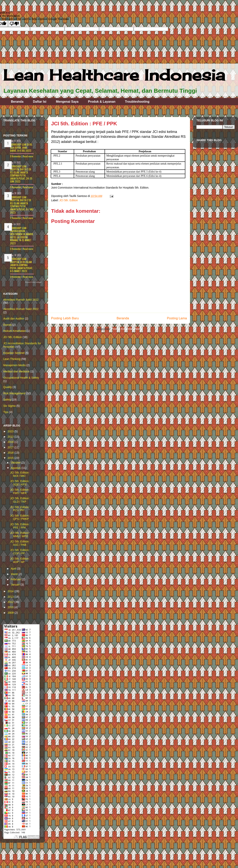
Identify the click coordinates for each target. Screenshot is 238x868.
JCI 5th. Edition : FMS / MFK (20, 491)
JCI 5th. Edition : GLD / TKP (20, 500)
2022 (11, 437)
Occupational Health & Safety (21, 378)
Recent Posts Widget (33, 282)
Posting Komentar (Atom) (127, 329)
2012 (11, 602)
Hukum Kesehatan (15, 331)
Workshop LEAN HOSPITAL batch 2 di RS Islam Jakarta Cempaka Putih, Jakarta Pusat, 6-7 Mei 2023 (22, 205)
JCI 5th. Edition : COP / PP (20, 552)
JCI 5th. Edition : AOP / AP (20, 560)
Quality (8, 387)
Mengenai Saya (67, 102)
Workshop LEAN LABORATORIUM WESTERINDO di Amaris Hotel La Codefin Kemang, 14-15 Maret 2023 (22, 236)
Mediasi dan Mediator (16, 371)
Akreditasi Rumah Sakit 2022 (21, 309)
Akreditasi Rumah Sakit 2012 (21, 300)
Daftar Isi (40, 102)
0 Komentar (16, 156)
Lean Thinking (12, 359)
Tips (6, 412)
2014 (11, 591)
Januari (16, 585)
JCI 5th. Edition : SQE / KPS (20, 483)
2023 (11, 431)
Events (8, 325)
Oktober (16, 463)
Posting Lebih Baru (65, 318)
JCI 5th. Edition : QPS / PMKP (20, 517)
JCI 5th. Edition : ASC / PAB (20, 543)
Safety (7, 400)
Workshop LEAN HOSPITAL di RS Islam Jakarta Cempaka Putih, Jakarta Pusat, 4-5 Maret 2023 (21, 265)
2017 (11, 447)
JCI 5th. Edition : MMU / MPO (20, 535)
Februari (16, 579)
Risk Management (14, 393)
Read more (28, 156)
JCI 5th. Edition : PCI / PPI (20, 509)
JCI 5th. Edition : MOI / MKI (20, 474)
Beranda (17, 102)
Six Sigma (9, 406)
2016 (11, 453)
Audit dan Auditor (14, 319)
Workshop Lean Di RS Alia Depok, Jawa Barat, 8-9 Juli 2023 (21, 147)
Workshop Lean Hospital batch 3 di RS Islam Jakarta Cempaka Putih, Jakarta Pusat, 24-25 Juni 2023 (21, 174)
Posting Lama (177, 318)
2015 (11, 458)
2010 (11, 607)
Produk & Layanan (102, 102)
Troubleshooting (137, 102)
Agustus (16, 468)
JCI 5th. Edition (69, 200)
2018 (11, 442)
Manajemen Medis (14, 365)
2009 (11, 613)
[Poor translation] (14, 24)
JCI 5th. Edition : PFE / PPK (20, 526)
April (14, 569)
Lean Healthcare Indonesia (114, 75)
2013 (11, 597)
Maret (15, 574)
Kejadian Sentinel (14, 353)
